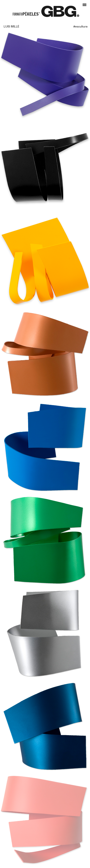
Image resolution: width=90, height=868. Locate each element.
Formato (26, 15)
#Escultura (81, 27)
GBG (59, 14)
